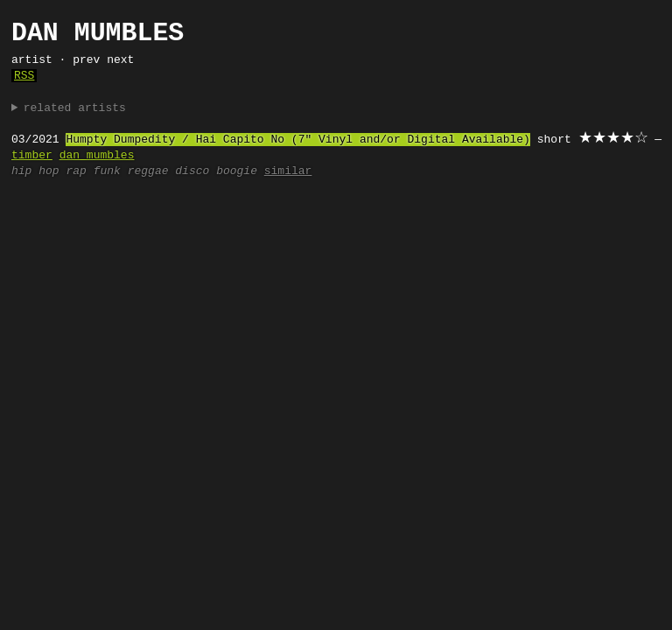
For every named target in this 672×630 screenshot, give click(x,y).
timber (32, 156)
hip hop (35, 171)
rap (76, 171)
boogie (237, 171)
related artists (75, 108)
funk (107, 171)
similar (288, 171)
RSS (24, 76)
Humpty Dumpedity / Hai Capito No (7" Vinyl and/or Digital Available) (297, 140)
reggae (148, 171)
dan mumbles (97, 156)
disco (192, 171)
